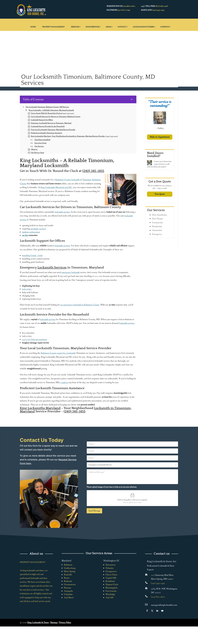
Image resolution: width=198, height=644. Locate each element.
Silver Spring (70, 571)
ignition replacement (31, 232)
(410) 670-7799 (124, 10)
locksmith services (62, 212)
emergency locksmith (71, 272)
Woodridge (110, 594)
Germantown (70, 584)
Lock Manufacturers (143, 27)
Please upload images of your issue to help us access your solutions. (112, 487)
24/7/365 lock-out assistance (35, 339)
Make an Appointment (160, 137)
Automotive (157, 230)
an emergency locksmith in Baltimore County (80, 305)
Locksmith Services (52, 268)
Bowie (67, 578)
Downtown (111, 565)
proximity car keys (38, 229)
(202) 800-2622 (158, 597)
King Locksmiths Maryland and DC (56, 187)
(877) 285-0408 (162, 6)
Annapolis (68, 591)
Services (75, 27)
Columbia (68, 594)
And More (69, 598)
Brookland (110, 581)
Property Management (53, 27)
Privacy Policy (65, 623)
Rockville (68, 575)
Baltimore (68, 565)
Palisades (110, 568)
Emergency (157, 234)
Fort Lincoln (111, 591)
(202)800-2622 (129, 6)
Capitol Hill (111, 578)
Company (165, 27)
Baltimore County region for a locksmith (58, 353)
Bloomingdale (112, 588)
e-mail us (64, 382)
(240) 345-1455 (158, 10)
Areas (108, 27)
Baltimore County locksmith (67, 180)
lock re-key (27, 289)
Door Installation (159, 215)
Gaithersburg (70, 568)
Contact (122, 27)
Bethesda (68, 581)
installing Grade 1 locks (32, 255)
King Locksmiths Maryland (40, 408)
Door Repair (158, 219)
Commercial (157, 223)
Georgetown (111, 571)
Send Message (94, 511)
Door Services (92, 27)
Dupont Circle (112, 584)
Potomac (68, 588)
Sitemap (54, 623)
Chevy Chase (112, 575)
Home (33, 27)
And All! (110, 598)
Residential (157, 226)
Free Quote (160, 194)
